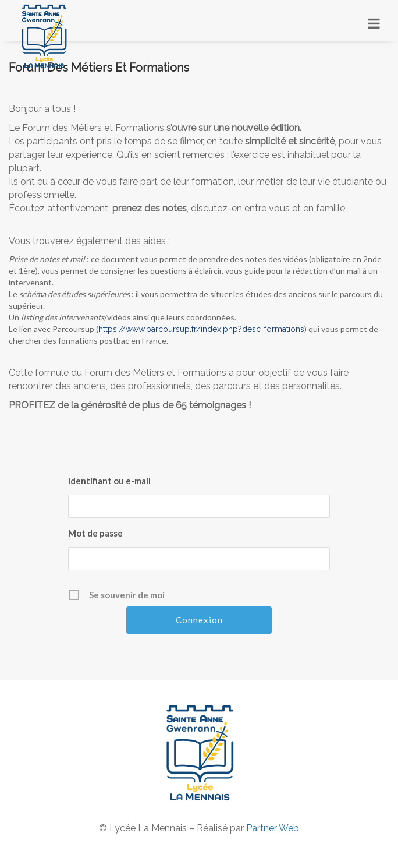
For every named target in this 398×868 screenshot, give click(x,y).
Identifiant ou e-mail (109, 481)
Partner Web (273, 828)
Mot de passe (95, 533)
